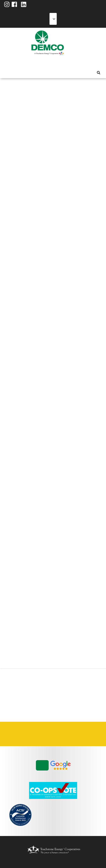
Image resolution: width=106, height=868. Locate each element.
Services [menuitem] (22, 62)
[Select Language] (53, 19)
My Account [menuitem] (14, 62)
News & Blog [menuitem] (52, 62)
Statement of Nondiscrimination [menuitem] (75, 734)
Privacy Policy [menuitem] (61, 734)
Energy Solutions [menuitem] (30, 62)
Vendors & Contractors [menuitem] (90, 734)
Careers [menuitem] (16, 734)
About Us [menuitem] (7, 62)
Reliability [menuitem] (37, 62)
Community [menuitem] (45, 62)
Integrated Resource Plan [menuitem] (46, 734)
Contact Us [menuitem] (31, 734)
